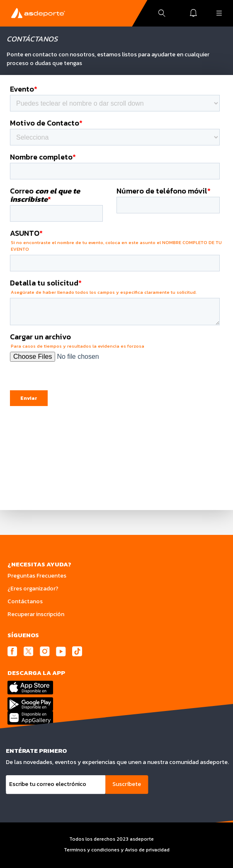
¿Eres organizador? (33, 589)
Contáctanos (25, 601)
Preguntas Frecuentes (37, 576)
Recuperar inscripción (36, 614)
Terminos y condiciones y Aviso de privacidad (117, 850)
